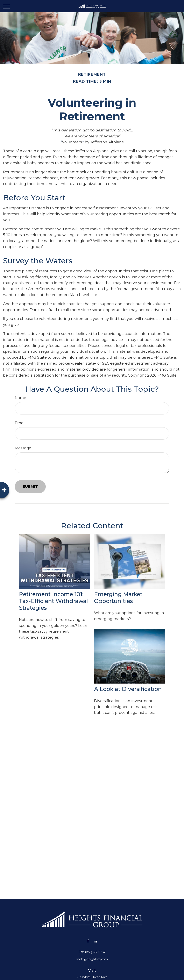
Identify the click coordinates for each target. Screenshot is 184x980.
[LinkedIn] (95, 941)
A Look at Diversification (128, 689)
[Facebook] (88, 941)
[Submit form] (30, 487)
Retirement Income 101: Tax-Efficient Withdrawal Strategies (53, 601)
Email (20, 423)
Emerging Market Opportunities (118, 598)
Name (20, 398)
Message (23, 448)
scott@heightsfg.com (92, 959)
